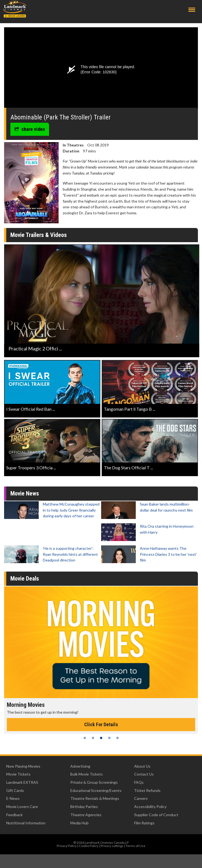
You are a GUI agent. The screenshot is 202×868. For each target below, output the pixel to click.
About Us (142, 766)
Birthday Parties (84, 807)
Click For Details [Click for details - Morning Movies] (101, 724)
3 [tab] (101, 738)
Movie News (25, 493)
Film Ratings (144, 823)
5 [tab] (117, 738)
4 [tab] (109, 738)
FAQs (139, 782)
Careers (141, 798)
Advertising (80, 766)
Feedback (14, 815)
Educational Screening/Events (96, 790)
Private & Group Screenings (94, 782)
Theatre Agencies (86, 815)
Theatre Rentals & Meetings (95, 798)
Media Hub (79, 823)
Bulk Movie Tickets (87, 774)
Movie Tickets (18, 774)
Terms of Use (135, 846)
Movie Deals (25, 579)
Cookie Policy (89, 846)
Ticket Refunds (147, 790)
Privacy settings (112, 846)
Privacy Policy (67, 846)
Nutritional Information (26, 823)
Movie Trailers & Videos (39, 235)
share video (30, 129)
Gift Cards (15, 790)
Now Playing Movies (23, 766)
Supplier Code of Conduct (156, 815)
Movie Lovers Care (22, 807)
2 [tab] (93, 738)
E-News (13, 798)
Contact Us (144, 774)
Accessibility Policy (150, 807)
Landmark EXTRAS (22, 782)
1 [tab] (85, 738)
